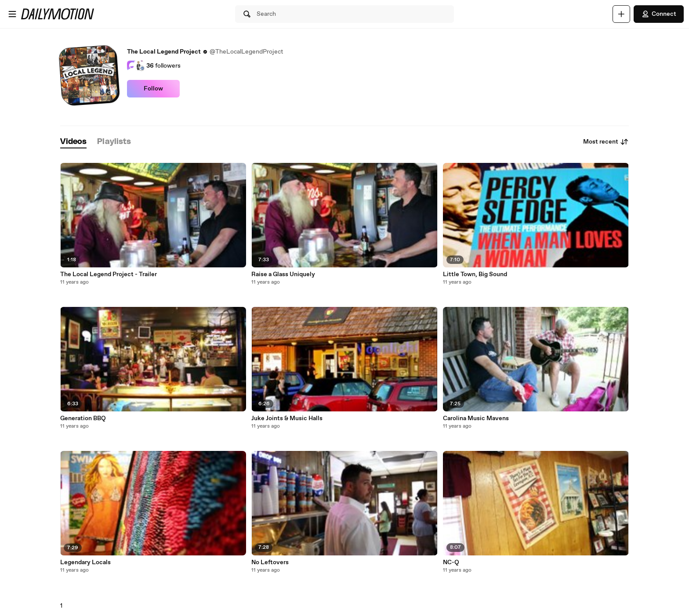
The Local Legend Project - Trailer (109, 274)
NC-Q (451, 562)
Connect (659, 14)
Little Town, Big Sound (475, 274)
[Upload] (621, 14)
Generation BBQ (83, 418)
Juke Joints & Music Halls (287, 418)
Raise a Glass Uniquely (283, 274)
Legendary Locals (85, 562)
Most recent (606, 142)
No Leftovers (270, 562)
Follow (153, 89)
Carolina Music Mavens (476, 418)
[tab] (73, 142)
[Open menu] (12, 14)
